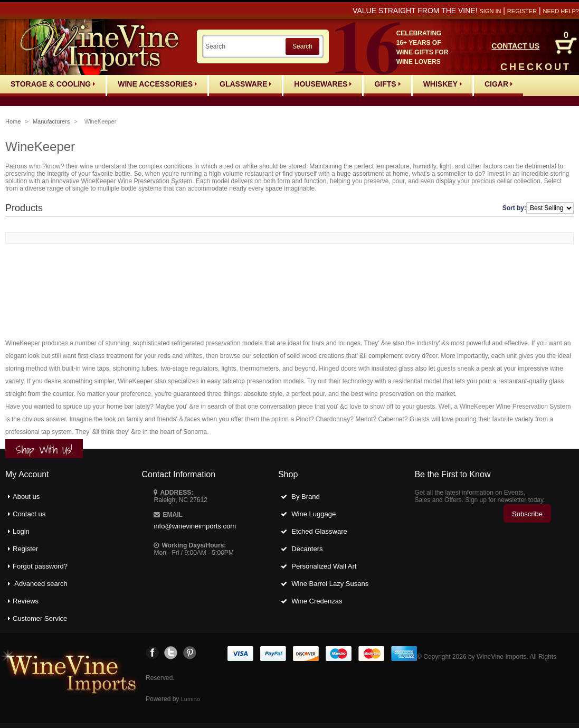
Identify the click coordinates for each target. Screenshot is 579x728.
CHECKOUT (536, 67)
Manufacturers (51, 121)
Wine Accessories (157, 84)
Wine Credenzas (317, 601)
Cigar (499, 84)
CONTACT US (515, 46)
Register (522, 11)
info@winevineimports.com (195, 526)
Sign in (490, 11)
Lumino (191, 699)
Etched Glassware (319, 531)
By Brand (305, 497)
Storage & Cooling (53, 84)
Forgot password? (40, 566)
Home (13, 121)
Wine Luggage (314, 514)
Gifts (387, 84)
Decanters (307, 549)
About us (26, 497)
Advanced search (41, 584)
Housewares (323, 84)
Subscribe (527, 514)
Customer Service (40, 618)
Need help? (561, 11)
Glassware (245, 84)
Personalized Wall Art (324, 566)
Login (21, 531)
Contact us (29, 514)
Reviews (26, 601)
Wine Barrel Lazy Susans (330, 584)
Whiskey (443, 84)
